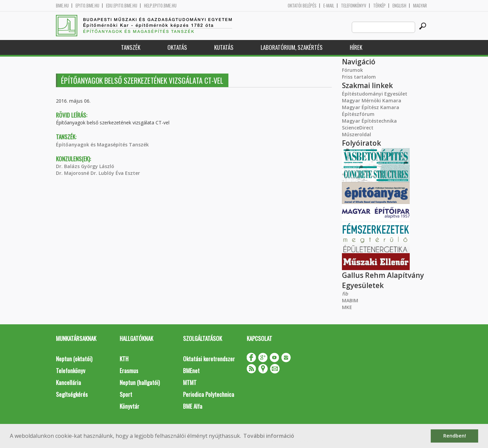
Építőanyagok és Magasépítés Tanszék (102, 145)
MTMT (190, 382)
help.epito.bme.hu (160, 6)
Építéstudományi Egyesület (375, 94)
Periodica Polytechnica (209, 394)
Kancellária (68, 382)
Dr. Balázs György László (85, 166)
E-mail (329, 6)
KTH (124, 359)
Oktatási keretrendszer (209, 359)
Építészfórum (358, 114)
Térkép (379, 6)
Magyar (420, 6)
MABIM (350, 300)
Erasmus (129, 371)
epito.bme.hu (87, 6)
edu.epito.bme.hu (122, 6)
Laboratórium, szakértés (292, 47)
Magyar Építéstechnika (369, 121)
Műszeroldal (357, 134)
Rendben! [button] (455, 436)
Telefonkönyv (354, 6)
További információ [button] (269, 436)
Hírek (356, 47)
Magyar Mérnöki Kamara (372, 100)
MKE (347, 307)
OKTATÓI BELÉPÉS (302, 6)
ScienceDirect (358, 128)
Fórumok (352, 70)
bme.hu (62, 6)
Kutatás (224, 47)
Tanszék (131, 47)
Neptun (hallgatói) (140, 382)
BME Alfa (193, 406)
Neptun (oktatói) (74, 359)
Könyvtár (129, 406)
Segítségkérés (72, 394)
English (399, 6)
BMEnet (191, 371)
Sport (126, 394)
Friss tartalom (359, 77)
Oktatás (177, 47)
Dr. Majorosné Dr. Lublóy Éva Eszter (98, 173)
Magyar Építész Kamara (371, 107)
